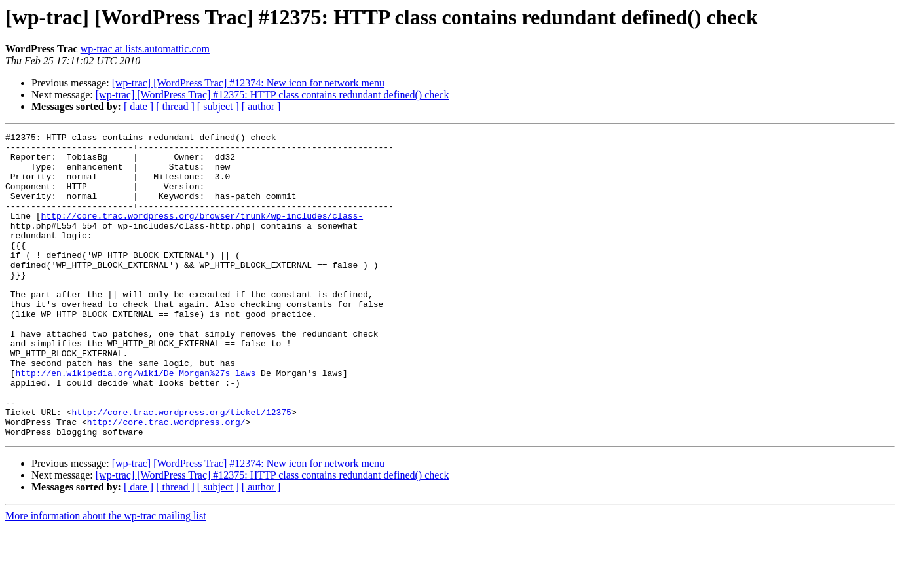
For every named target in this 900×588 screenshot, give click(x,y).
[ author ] (261, 106)
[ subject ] (218, 106)
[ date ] (139, 106)
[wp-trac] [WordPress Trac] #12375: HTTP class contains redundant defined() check (272, 95)
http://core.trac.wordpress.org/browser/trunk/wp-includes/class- (202, 233)
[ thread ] (175, 106)
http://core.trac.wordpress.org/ (166, 481)
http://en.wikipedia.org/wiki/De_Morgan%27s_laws (136, 422)
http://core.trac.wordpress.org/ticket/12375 (181, 469)
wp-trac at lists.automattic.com (145, 49)
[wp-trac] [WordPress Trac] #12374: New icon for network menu (248, 83)
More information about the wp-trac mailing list (106, 577)
